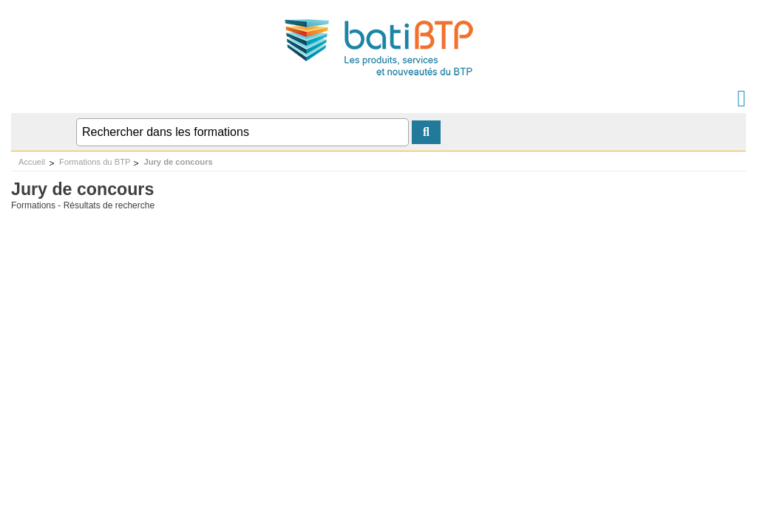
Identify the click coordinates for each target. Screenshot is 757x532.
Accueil (32, 162)
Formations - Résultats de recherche (83, 205)
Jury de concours (178, 162)
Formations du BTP (95, 162)
